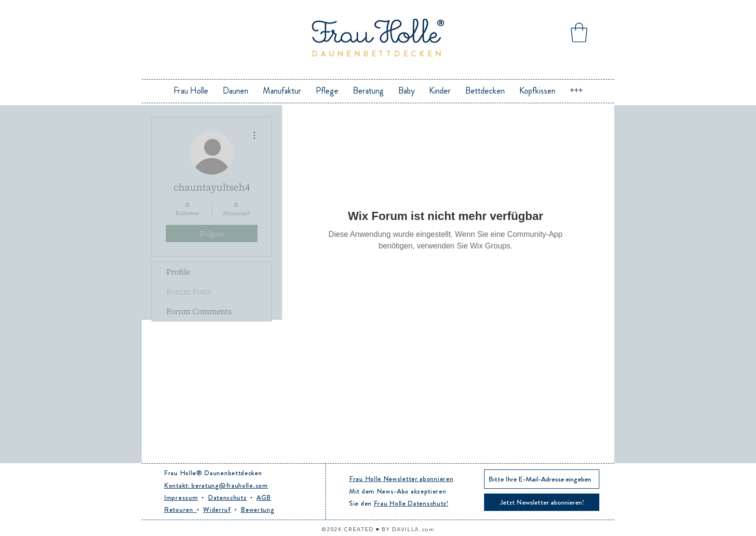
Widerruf (217, 509)
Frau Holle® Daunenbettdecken (213, 473)
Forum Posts (189, 291)
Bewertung (257, 509)
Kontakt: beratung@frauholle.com (216, 485)
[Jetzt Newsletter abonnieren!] (542, 502)
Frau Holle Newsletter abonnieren (401, 479)
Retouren (180, 509)
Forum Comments (199, 311)
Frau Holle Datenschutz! (411, 503)
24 (339, 529)
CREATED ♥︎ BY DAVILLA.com (389, 529)
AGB (264, 497)
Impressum (181, 497)
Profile (178, 272)
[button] (579, 32)
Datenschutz (227, 497)
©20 (328, 529)
